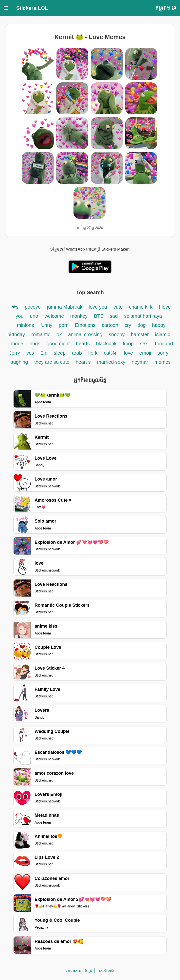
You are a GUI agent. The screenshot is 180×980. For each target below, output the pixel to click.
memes (163, 362)
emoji (145, 353)
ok (59, 334)
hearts (83, 344)
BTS (99, 316)
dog (142, 325)
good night (59, 344)
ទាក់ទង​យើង (106, 971)
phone (17, 344)
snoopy (117, 334)
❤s (15, 307)
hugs (35, 344)
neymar (140, 362)
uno (34, 316)
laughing (19, 362)
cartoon (111, 325)
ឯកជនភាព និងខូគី (79, 971)
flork (93, 353)
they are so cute (53, 362)
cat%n (111, 353)
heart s (83, 362)
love (129, 353)
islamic (163, 334)
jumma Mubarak (65, 307)
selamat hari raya (143, 316)
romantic (41, 334)
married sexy (111, 362)
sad (114, 316)
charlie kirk (141, 307)
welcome (54, 316)
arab (77, 353)
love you (99, 307)
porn (64, 325)
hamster (141, 334)
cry (128, 325)
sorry (163, 353)
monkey (79, 316)
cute (119, 307)
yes (30, 353)
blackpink (106, 344)
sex (144, 344)
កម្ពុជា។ (166, 8)
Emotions (85, 325)
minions (26, 325)
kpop (128, 344)
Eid (45, 353)
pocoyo (33, 307)
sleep (60, 353)
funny (46, 325)
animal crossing (85, 334)
